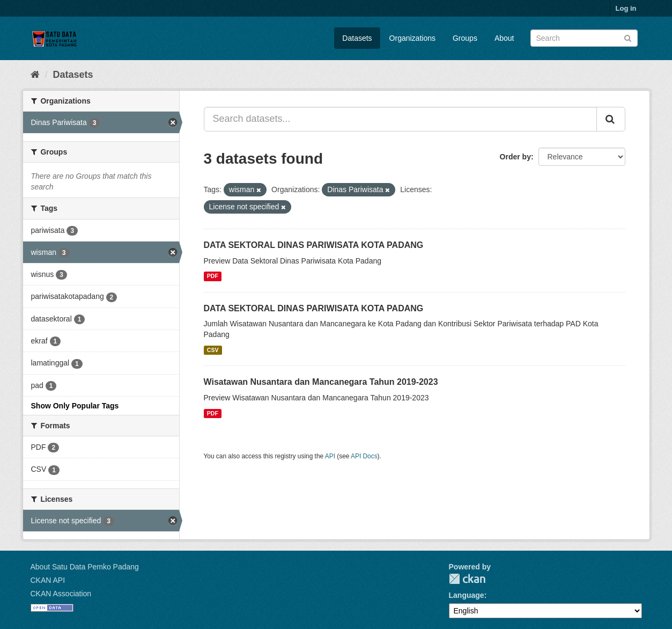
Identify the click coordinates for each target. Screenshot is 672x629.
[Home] (35, 75)
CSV (213, 350)
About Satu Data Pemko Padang (85, 567)
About (504, 38)
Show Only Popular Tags (75, 406)
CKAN (467, 579)
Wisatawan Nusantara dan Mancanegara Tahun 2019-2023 (321, 382)
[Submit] (628, 37)
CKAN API (48, 580)
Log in (626, 8)
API (330, 456)
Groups (465, 38)
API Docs (364, 456)
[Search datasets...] (400, 119)
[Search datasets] (584, 38)
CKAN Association (61, 594)
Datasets (357, 38)
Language (467, 595)
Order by (515, 157)
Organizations (412, 38)
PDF (213, 276)
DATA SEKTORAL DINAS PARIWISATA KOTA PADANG (314, 245)
